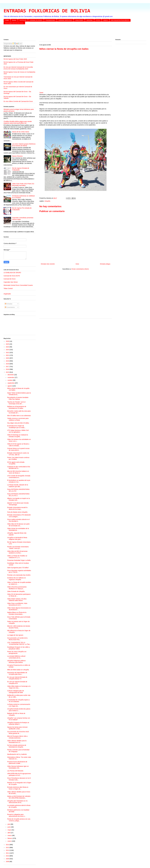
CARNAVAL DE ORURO (36, 20)
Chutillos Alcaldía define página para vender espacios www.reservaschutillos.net (18, 122)
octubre (10, 380)
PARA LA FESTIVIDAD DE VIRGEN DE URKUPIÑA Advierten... (19, 797)
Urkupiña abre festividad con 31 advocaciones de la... (17, 802)
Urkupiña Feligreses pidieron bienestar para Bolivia (16, 662)
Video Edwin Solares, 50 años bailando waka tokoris (17, 600)
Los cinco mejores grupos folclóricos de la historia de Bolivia (24, 145)
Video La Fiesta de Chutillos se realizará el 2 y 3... (17, 557)
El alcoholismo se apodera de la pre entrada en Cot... (19, 481)
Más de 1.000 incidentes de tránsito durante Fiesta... (19, 627)
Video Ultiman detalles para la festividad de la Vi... (17, 742)
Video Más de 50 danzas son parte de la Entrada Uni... (18, 525)
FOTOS (98, 20)
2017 (8, 367)
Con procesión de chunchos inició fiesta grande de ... (18, 732)
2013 (8, 848)
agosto (10, 386)
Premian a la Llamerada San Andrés (19, 575)
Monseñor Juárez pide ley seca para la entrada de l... (19, 412)
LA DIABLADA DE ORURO (12, 273)
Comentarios (10, 307)
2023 (8, 350)
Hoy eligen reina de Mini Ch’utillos (18, 423)
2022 (8, 353)
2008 (8, 862)
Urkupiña (47, 201)
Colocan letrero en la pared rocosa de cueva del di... (18, 449)
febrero (10, 838)
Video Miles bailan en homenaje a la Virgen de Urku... (19, 687)
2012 (8, 850)
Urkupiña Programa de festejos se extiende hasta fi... (18, 723)
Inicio (77, 264)
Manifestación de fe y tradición (17, 754)
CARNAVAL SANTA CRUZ (65, 20)
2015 (8, 372)
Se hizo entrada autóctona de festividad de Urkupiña (17, 746)
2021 (8, 355)
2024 (8, 347)
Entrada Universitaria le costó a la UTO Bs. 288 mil (18, 454)
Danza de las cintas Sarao (21, 132)
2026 (8, 341)
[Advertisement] (66, 32)
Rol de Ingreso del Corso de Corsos (14, 23)
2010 (8, 856)
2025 (8, 344)
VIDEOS (105, 20)
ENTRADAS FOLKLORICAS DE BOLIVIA (47, 11)
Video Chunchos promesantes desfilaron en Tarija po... (17, 588)
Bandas (14, 20)
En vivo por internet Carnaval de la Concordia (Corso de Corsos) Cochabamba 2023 (18, 68)
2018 (8, 364)
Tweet (41, 93)
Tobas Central (8, 288)
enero (10, 841)
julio (9, 824)
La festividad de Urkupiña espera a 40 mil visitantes (18, 701)
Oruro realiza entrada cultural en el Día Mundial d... (18, 520)
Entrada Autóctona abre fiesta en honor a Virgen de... (18, 788)
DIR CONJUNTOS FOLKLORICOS (120, 20)
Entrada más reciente (48, 264)
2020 (8, 358)
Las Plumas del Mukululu (15, 771)
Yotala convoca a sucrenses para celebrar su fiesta (18, 419)
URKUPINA (89, 20)
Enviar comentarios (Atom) (80, 269)
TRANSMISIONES (50, 20)
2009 (8, 859)
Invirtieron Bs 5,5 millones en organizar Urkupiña (17, 579)
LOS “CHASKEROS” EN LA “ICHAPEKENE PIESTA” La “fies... (19, 643)
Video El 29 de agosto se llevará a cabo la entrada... (18, 445)
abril (9, 833)
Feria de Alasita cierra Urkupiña (17, 512)
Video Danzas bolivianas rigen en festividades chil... (18, 767)
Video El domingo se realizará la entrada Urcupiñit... (18, 436)
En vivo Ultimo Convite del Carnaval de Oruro (18, 101)
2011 (8, 853)
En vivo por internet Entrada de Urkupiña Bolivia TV (17, 678)
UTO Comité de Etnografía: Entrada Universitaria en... (19, 477)
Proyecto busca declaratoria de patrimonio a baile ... (17, 763)
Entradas (9, 304)
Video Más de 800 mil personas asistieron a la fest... (17, 552)
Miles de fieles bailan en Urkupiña (18, 670)
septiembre (11, 383)
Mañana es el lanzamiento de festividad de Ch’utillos (17, 407)
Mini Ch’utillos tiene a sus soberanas (19, 416)
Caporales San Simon (11, 282)
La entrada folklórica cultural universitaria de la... (16, 657)
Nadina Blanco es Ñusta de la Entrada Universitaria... (17, 613)
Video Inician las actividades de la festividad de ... (18, 529)
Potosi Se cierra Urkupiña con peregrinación (17, 652)
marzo (10, 835)
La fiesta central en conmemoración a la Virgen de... (19, 705)
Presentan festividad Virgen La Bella (19, 560)
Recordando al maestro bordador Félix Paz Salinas (18, 398)
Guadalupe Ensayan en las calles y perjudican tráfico (19, 648)
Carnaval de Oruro (10, 279)
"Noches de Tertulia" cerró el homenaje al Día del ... (16, 403)
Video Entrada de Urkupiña (16, 591)
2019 (8, 361)
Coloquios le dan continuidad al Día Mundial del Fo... (19, 468)
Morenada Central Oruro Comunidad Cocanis (18, 285)
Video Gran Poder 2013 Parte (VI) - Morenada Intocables (24, 185)
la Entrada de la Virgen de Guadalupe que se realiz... (16, 427)
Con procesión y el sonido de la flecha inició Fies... (17, 639)
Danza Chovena (17, 156)
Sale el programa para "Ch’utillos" (18, 568)
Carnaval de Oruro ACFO (12, 276)
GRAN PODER (79, 20)
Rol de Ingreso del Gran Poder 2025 (15, 59)
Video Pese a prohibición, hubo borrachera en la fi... (17, 604)
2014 (8, 845)
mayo (10, 830)
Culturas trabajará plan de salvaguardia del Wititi (16, 692)
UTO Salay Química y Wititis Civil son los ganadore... (18, 431)
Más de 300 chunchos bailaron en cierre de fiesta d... (18, 472)
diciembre (11, 375)
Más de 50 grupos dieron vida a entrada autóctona (17, 737)
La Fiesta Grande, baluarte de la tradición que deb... (18, 486)
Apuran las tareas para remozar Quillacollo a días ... (17, 728)
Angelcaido (7, 294)
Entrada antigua (105, 264)
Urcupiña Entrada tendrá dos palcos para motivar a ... (19, 710)
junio (9, 827)
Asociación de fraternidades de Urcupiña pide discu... (17, 673)
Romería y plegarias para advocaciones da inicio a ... (17, 815)
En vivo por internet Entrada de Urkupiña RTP (17, 683)
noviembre (11, 377)
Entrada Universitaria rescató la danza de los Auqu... (17, 508)
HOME (7, 20)
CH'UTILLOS (23, 20)
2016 (8, 369)
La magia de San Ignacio (15, 635)
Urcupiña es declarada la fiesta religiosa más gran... (17, 538)
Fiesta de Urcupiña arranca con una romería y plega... (19, 820)
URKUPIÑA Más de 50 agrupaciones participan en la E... (19, 774)
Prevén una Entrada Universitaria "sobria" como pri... (18, 548)
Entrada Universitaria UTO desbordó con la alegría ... (19, 516)
